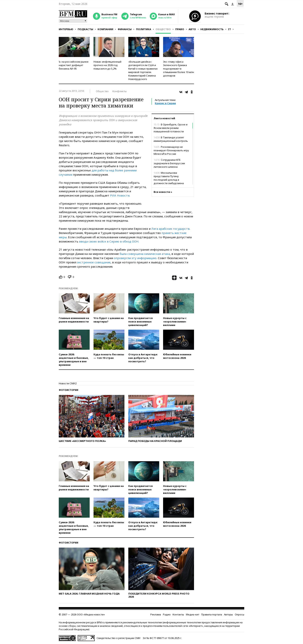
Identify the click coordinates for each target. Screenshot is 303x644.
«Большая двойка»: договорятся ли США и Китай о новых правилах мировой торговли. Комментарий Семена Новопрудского (143, 70)
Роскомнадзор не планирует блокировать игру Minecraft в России (171, 150)
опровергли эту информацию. (135, 258)
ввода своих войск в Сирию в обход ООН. (109, 241)
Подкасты (85, 29)
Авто (192, 29)
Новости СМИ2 (68, 383)
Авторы (228, 614)
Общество (163, 29)
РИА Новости (120, 195)
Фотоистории (69, 390)
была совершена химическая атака (145, 254)
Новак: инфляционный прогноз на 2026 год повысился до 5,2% (107, 65)
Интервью (66, 29)
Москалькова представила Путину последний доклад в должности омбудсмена (169, 178)
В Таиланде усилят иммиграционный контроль (171, 139)
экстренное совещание (94, 262)
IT (229, 29)
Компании (105, 29)
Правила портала (212, 614)
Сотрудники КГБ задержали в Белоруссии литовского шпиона (169, 163)
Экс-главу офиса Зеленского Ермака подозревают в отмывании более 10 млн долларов (179, 69)
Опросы (240, 614)
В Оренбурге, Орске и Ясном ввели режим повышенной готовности (171, 128)
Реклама (156, 614)
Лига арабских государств (170, 229)
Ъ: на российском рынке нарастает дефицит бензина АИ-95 (74, 65)
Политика (144, 29)
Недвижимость (212, 29)
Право (180, 29)
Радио (167, 614)
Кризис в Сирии (165, 103)
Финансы (125, 29)
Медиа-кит (193, 614)
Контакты (178, 614)
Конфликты (120, 91)
